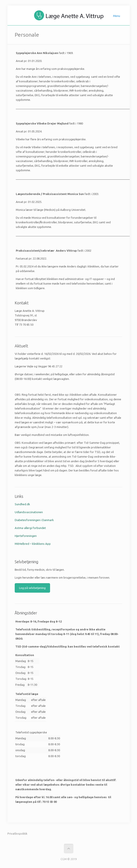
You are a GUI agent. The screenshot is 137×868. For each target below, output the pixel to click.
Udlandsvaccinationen (29, 512)
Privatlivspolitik (17, 834)
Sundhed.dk (22, 504)
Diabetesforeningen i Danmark (34, 520)
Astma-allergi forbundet (30, 528)
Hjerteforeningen (26, 536)
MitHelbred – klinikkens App (33, 544)
